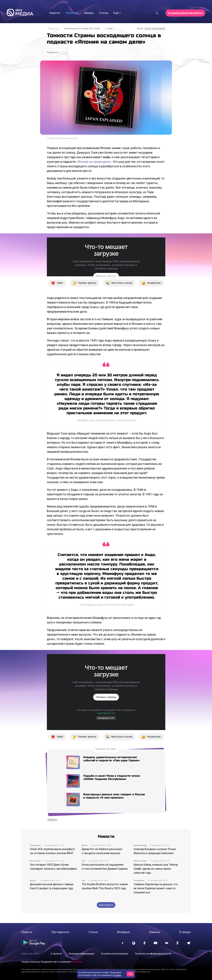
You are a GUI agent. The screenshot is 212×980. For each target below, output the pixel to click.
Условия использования (115, 954)
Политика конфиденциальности (153, 954)
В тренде (185, 932)
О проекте (56, 954)
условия (117, 975)
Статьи (93, 932)
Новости (27, 932)
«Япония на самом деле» (94, 162)
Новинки (155, 932)
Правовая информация (81, 954)
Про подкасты (60, 932)
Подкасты (53, 29)
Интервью (123, 932)
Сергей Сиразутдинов (155, 28)
